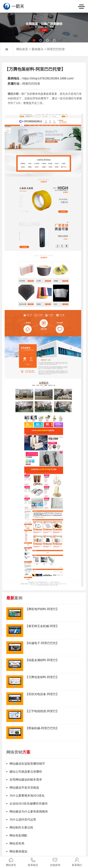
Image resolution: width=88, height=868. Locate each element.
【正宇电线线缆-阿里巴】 (42, 711)
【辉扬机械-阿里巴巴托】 (42, 728)
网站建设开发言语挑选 (24, 788)
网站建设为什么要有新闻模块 (29, 812)
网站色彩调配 (18, 836)
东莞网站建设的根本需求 (26, 780)
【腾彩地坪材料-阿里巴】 (42, 609)
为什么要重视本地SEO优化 (27, 796)
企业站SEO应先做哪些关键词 (28, 804)
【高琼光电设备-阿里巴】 (42, 694)
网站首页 (22, 49)
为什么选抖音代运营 (23, 820)
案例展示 (38, 49)
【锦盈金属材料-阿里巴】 (42, 660)
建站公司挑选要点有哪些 (26, 772)
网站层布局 (17, 844)
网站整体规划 (18, 852)
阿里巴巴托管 (56, 49)
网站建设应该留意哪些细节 (27, 764)
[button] (34, 40)
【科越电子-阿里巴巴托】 (42, 643)
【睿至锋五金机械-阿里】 (42, 626)
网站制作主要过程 (21, 828)
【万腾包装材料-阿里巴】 (42, 677)
